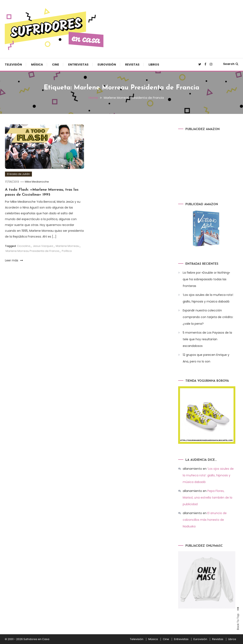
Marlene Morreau (67, 246)
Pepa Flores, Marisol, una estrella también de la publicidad (207, 498)
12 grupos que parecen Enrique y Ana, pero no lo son (206, 358)
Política (67, 251)
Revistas (132, 65)
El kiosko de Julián (18, 174)
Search (231, 64)
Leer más (14, 260)
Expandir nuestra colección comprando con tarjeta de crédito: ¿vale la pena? (208, 317)
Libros (154, 65)
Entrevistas (78, 65)
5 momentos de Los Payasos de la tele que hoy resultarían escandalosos (207, 339)
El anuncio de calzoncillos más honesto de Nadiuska (205, 520)
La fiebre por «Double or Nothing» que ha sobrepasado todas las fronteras (206, 279)
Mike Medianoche (37, 182)
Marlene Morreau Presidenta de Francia (32, 251)
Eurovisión (107, 65)
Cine (56, 65)
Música (37, 65)
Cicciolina (24, 246)
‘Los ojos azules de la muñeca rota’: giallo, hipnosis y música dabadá (208, 298)
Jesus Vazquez (43, 246)
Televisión (13, 65)
